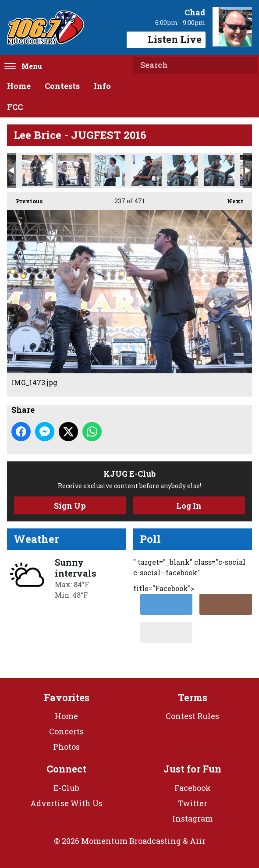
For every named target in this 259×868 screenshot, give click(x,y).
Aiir (198, 841)
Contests (62, 86)
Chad (195, 12)
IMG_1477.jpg (146, 170)
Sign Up (70, 506)
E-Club (66, 788)
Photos (66, 747)
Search (247, 65)
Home (19, 86)
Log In (189, 506)
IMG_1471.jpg (37, 170)
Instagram (193, 818)
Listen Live (166, 39)
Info (102, 86)
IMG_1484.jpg (183, 170)
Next (231, 199)
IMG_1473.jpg (74, 170)
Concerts (66, 731)
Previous (25, 199)
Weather (36, 539)
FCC (15, 107)
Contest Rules (192, 716)
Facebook (193, 788)
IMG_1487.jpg (219, 170)
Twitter (193, 803)
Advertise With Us (66, 803)
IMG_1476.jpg (110, 170)
